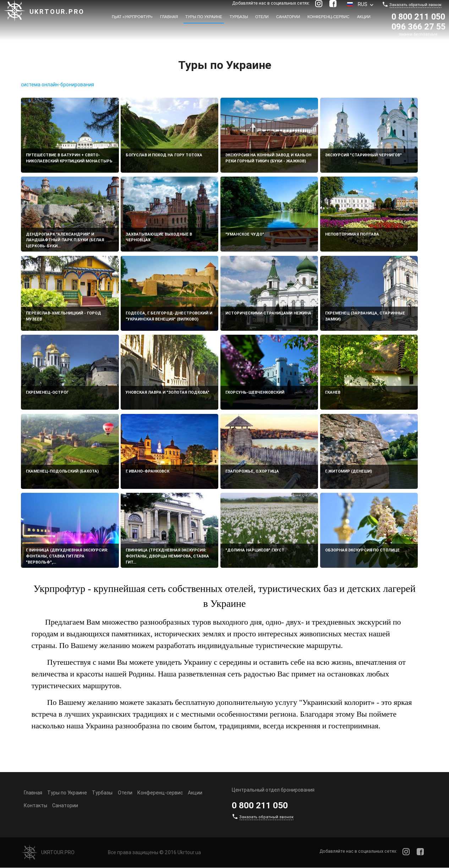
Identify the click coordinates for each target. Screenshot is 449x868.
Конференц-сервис (328, 17)
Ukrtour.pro (57, 12)
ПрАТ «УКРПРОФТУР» (132, 17)
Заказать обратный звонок (415, 5)
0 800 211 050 (418, 17)
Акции (364, 17)
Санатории (288, 17)
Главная (169, 17)
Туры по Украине (204, 17)
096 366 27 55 (418, 26)
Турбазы (239, 17)
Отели (262, 17)
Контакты (35, 805)
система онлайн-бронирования (58, 85)
